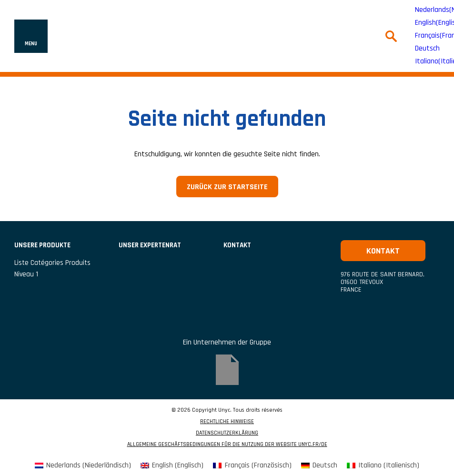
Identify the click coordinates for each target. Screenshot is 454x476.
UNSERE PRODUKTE (42, 245)
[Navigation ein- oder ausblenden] (31, 36)
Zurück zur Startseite (227, 187)
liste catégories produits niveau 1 (52, 268)
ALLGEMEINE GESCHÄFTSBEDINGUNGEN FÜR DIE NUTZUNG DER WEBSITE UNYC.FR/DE (227, 445)
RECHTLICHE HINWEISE (227, 422)
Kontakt (237, 245)
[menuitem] (427, 49)
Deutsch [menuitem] (427, 49)
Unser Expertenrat (150, 245)
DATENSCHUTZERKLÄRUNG (227, 433)
